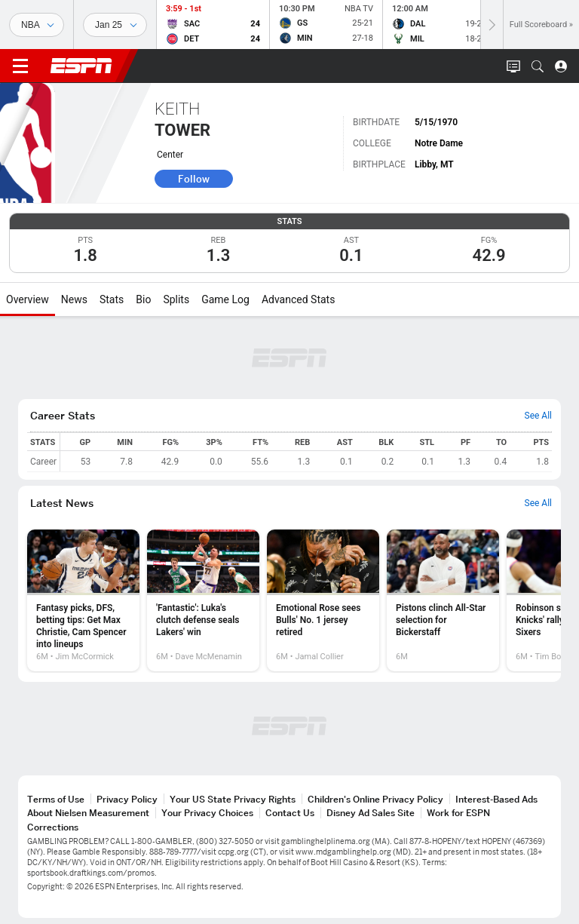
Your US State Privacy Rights (233, 799)
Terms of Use (56, 799)
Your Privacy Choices (207, 813)
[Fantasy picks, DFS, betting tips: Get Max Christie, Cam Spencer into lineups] (83, 600)
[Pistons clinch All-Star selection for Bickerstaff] (443, 600)
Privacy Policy (127, 799)
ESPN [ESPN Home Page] (81, 66)
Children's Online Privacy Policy (375, 799)
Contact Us (290, 813)
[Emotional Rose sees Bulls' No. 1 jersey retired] (323, 600)
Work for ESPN (458, 813)
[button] (538, 66)
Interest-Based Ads (496, 799)
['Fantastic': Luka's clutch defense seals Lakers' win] (203, 600)
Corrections (53, 827)
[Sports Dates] (115, 25)
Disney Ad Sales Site (371, 813)
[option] (83, 600)
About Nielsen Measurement (88, 813)
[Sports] (37, 25)
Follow (194, 179)
